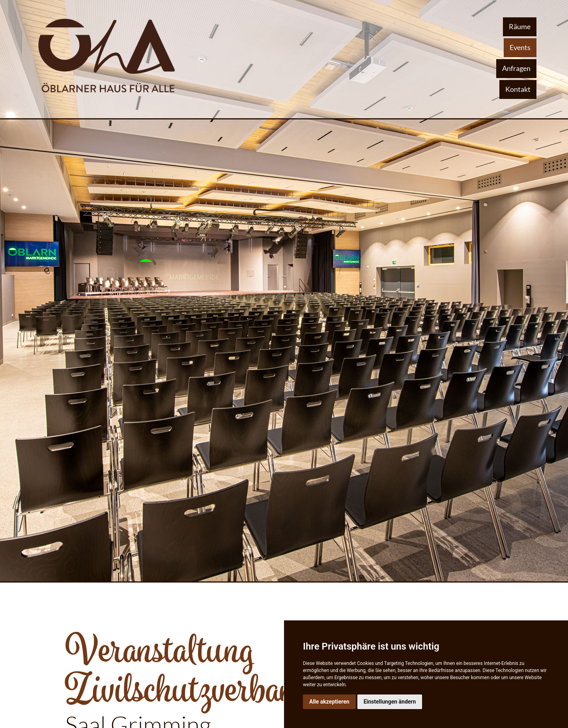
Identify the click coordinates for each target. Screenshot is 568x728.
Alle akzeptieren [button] (329, 702)
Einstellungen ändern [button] (390, 702)
